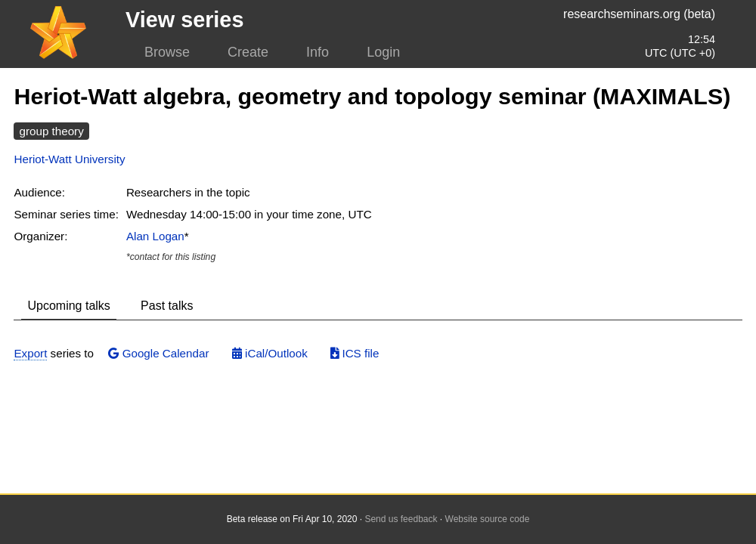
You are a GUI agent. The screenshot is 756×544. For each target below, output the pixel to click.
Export (30, 353)
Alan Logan (155, 236)
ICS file (355, 353)
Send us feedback (401, 519)
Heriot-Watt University (69, 159)
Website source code (488, 519)
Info (318, 52)
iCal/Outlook (270, 353)
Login (383, 52)
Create (248, 52)
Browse (167, 52)
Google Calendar (158, 353)
